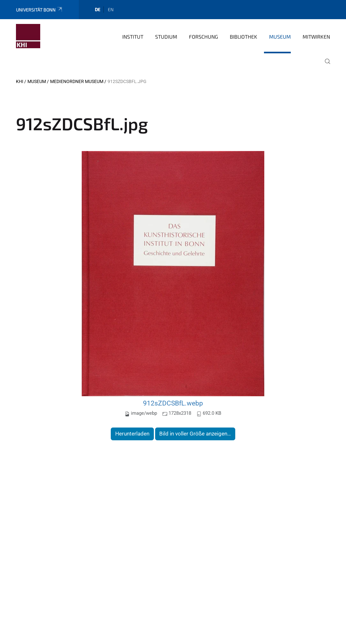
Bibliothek (244, 37)
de (98, 9)
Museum (280, 37)
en (111, 9)
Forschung (203, 37)
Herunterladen (132, 434)
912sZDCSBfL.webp (173, 403)
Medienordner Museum (77, 81)
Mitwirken (316, 37)
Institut (133, 37)
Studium (166, 37)
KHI (20, 81)
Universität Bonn (39, 10)
